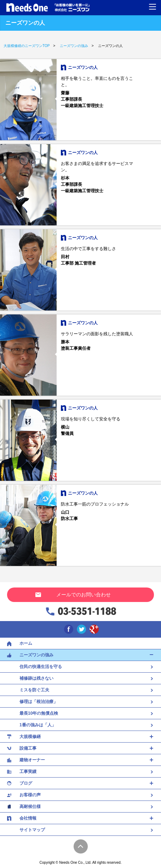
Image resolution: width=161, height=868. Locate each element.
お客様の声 (30, 795)
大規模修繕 (30, 737)
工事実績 (28, 772)
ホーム (26, 643)
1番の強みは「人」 (80, 725)
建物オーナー (32, 760)
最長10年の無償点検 (80, 713)
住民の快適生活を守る (80, 667)
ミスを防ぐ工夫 (80, 690)
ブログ (26, 783)
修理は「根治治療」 (80, 702)
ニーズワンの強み (36, 655)
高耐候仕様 (30, 807)
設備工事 (28, 748)
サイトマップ (32, 830)
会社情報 (28, 818)
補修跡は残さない (80, 678)
